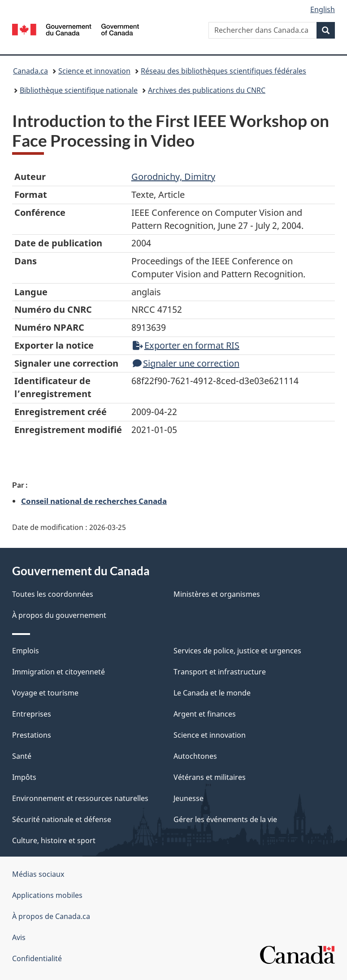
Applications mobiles (47, 895)
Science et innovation (94, 71)
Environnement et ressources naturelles (80, 798)
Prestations (32, 735)
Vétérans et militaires (210, 777)
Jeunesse (189, 798)
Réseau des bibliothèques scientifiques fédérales (223, 71)
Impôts (24, 777)
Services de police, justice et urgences (237, 651)
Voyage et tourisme (45, 693)
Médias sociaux (38, 874)
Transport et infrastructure (220, 672)
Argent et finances (205, 714)
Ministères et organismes (217, 594)
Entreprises (32, 714)
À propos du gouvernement (59, 615)
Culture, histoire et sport (54, 840)
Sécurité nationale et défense (62, 819)
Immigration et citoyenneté (59, 672)
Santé (22, 756)
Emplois (26, 651)
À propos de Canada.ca (51, 916)
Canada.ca (30, 71)
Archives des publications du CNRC (207, 90)
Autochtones (195, 756)
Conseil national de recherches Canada (94, 501)
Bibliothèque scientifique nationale (79, 90)
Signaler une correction (186, 363)
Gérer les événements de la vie (225, 819)
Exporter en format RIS (186, 345)
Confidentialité (37, 958)
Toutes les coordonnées (53, 594)
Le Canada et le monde (212, 693)
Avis (19, 937)
